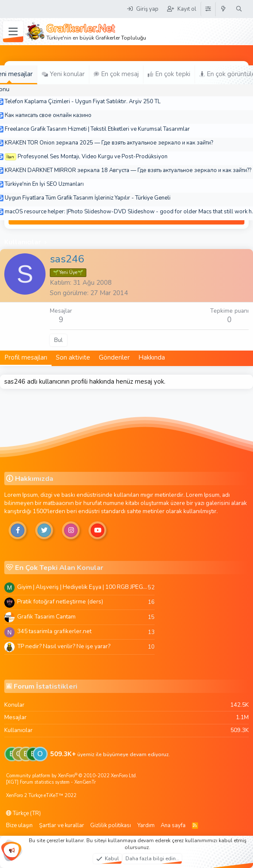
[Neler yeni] (224, 9)
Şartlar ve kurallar (62, 825)
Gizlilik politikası (111, 825)
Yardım (146, 825)
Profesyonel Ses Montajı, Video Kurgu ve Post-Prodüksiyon (93, 157)
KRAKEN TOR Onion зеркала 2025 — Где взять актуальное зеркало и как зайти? (109, 143)
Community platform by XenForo (72, 776)
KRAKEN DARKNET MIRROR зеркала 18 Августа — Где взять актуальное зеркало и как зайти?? (128, 170)
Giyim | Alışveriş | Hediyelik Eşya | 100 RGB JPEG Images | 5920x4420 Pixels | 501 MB (82, 587)
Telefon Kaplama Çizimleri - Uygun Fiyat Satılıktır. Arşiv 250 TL (83, 102)
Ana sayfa (173, 825)
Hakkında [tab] (152, 357)
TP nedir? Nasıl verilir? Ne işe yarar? (64, 646)
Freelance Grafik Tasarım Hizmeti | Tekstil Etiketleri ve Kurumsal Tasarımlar (97, 129)
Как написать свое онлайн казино (48, 115)
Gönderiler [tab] (114, 357)
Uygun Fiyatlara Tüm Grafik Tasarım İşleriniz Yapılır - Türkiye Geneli (88, 198)
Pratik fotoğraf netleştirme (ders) (60, 602)
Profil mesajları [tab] (26, 357)
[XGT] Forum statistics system (51, 782)
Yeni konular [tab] (63, 74)
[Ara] (239, 9)
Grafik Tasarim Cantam (46, 617)
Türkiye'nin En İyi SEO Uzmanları (44, 184)
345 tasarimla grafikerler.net (54, 631)
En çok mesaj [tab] (116, 74)
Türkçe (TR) (23, 813)
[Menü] (13, 32)
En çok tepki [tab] (169, 74)
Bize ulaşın (19, 825)
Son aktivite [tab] (73, 357)
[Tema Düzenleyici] (208, 9)
